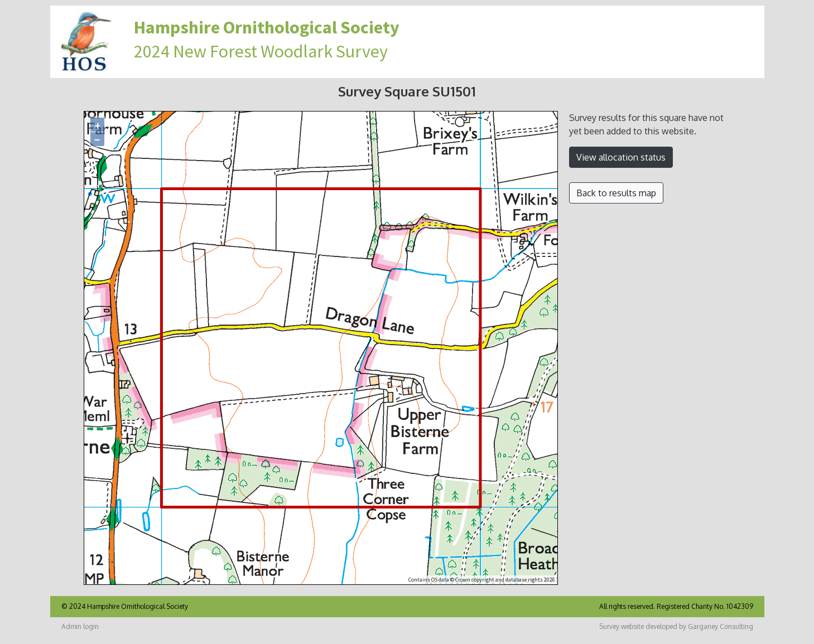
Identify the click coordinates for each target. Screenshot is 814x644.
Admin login (80, 626)
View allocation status (621, 157)
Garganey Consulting (721, 626)
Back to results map (616, 193)
